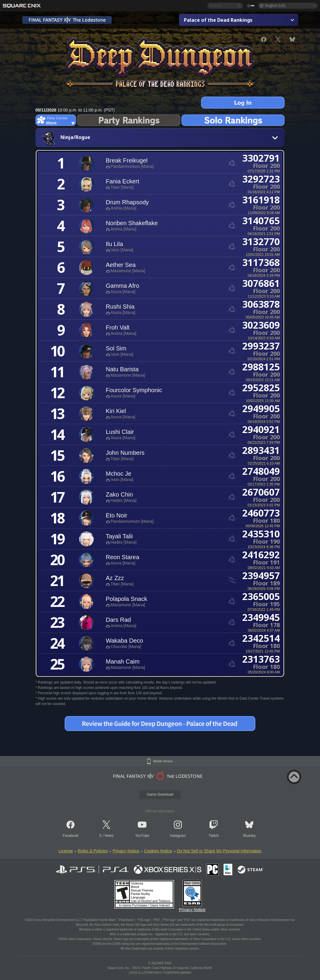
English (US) (275, 6)
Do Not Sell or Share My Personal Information (219, 851)
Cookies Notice (158, 851)
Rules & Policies (93, 851)
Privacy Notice (126, 851)
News (109, 836)
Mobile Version (163, 761)
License (66, 851)
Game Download (160, 794)
